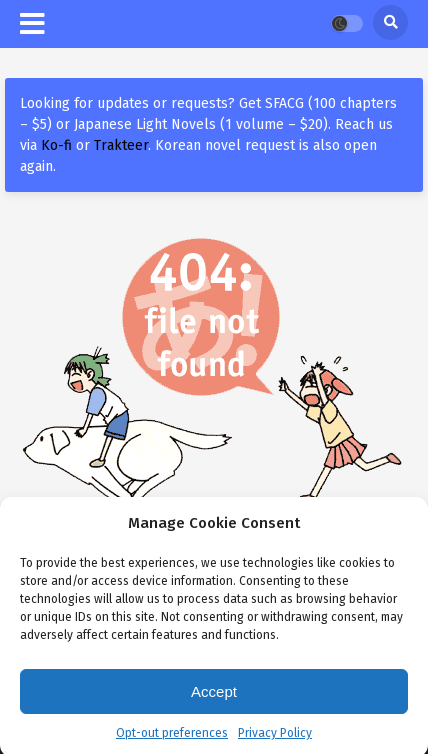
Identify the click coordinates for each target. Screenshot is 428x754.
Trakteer (121, 145)
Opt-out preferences (172, 739)
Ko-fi (56, 145)
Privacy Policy (275, 739)
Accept (214, 697)
